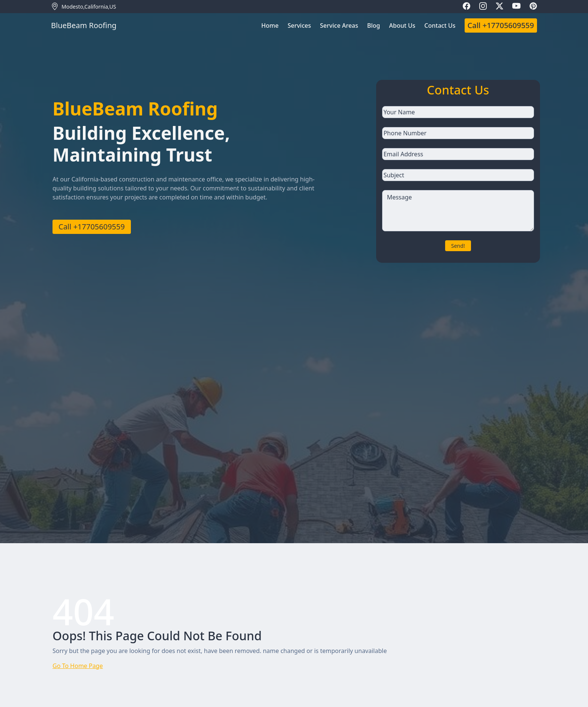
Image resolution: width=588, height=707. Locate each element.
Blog (373, 25)
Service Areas (339, 25)
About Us (402, 25)
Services (299, 25)
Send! (458, 246)
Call (501, 25)
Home (270, 25)
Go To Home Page (78, 666)
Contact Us (440, 25)
